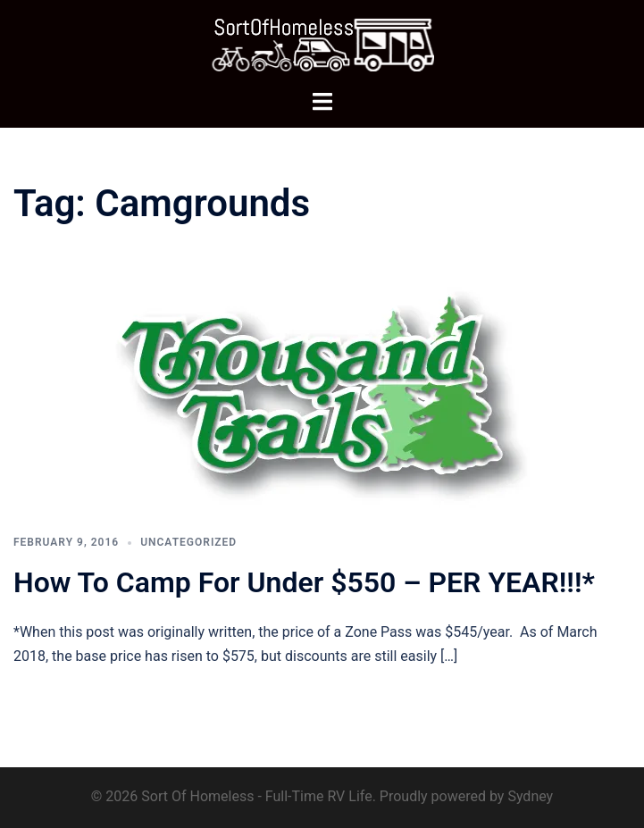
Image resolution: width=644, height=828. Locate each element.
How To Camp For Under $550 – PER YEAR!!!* (304, 582)
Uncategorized (188, 542)
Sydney (530, 796)
